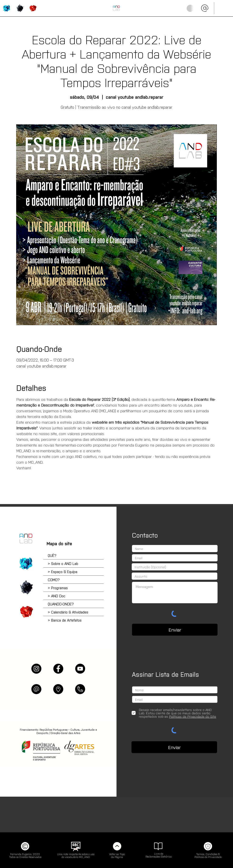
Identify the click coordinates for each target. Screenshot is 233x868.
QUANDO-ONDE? (61, 604)
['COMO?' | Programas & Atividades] (20, 8)
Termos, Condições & (208, 854)
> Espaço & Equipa (63, 571)
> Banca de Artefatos (65, 620)
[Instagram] (36, 669)
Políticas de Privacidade (208, 857)
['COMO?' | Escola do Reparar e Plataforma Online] (26, 587)
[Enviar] (175, 630)
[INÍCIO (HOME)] (116, 8)
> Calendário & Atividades (68, 612)
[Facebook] (58, 669)
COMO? (54, 580)
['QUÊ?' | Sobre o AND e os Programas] (26, 563)
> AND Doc (57, 596)
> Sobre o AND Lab (63, 563)
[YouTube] (80, 669)
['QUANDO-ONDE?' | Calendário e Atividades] (26, 612)
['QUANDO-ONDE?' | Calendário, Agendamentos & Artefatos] (33, 8)
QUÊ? (52, 555)
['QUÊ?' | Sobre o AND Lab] (7, 8)
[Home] (26, 539)
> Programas (58, 588)
